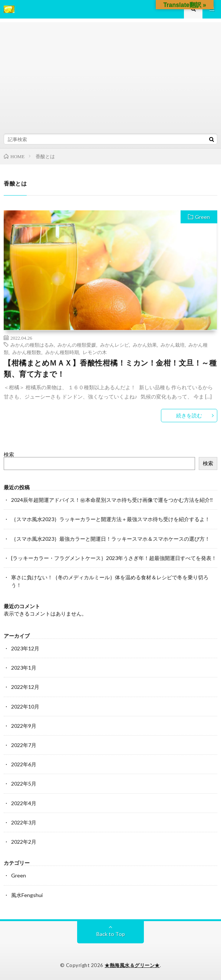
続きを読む (189, 415)
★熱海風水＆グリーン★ (132, 965)
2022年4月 (24, 803)
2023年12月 (25, 648)
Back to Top (111, 934)
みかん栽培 (173, 345)
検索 (9, 454)
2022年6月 (24, 764)
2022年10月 (25, 706)
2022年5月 (24, 784)
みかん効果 (145, 345)
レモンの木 (95, 352)
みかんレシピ (115, 345)
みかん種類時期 (62, 352)
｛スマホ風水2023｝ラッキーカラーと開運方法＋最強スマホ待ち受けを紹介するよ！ (110, 519)
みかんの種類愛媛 (77, 345)
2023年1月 (24, 668)
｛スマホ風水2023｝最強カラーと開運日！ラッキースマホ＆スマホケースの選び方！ (110, 539)
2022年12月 (25, 687)
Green (202, 217)
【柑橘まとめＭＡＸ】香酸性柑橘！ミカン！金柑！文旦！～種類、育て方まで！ (110, 368)
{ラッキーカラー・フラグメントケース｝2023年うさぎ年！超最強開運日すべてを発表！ (114, 558)
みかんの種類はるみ (32, 345)
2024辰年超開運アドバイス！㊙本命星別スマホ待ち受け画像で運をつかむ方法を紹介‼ (112, 500)
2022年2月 (24, 842)
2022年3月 (24, 822)
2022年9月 (24, 726)
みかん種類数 (27, 352)
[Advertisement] (110, 74)
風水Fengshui (27, 895)
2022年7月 (24, 745)
